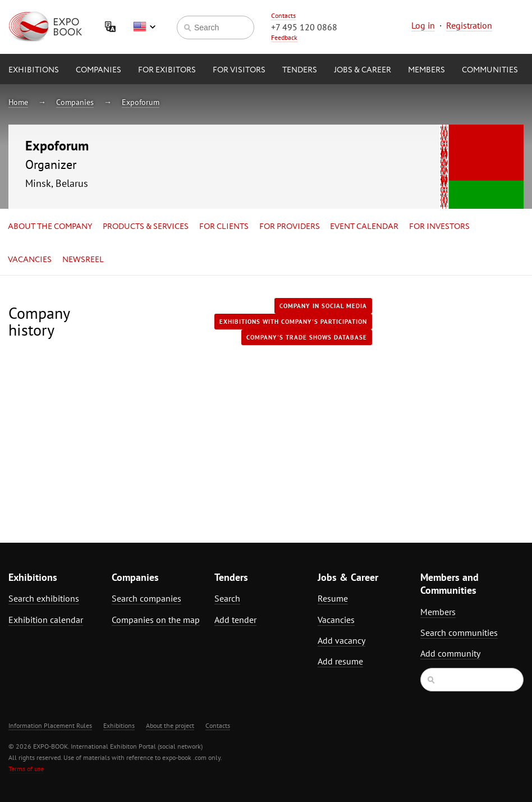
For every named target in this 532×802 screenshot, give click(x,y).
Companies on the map (156, 620)
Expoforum (141, 102)
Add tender (235, 620)
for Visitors (239, 70)
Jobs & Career (363, 70)
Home (18, 102)
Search (227, 598)
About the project (170, 725)
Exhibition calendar (46, 620)
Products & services (146, 227)
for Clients (224, 227)
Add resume (340, 661)
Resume (333, 598)
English (144, 27)
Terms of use (26, 769)
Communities (490, 70)
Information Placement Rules (50, 725)
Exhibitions (34, 70)
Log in (423, 25)
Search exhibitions (44, 598)
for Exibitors (167, 70)
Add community (450, 653)
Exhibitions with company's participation (293, 322)
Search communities (459, 633)
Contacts (283, 15)
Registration (469, 25)
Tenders (300, 70)
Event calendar (364, 227)
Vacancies (30, 260)
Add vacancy (341, 640)
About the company (50, 227)
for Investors (439, 227)
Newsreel (83, 260)
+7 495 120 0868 (304, 27)
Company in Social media (323, 306)
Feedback (284, 37)
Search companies (146, 598)
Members (426, 70)
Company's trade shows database (307, 337)
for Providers (290, 227)
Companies (98, 70)
